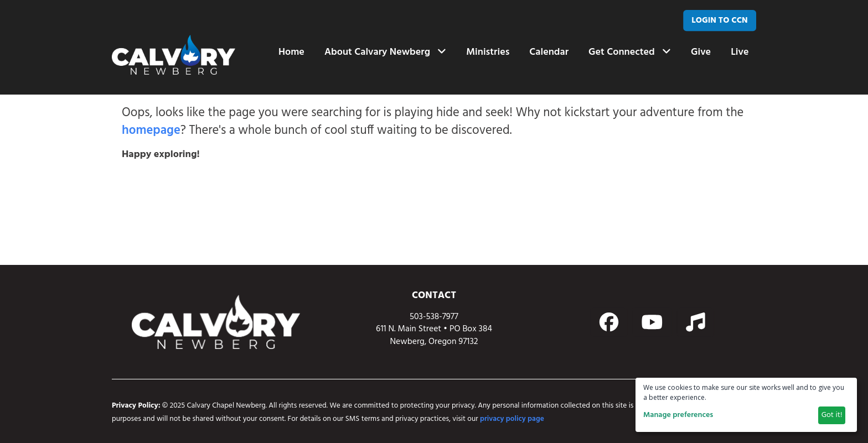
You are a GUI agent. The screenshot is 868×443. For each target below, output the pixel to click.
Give (701, 52)
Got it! (832, 415)
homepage (151, 131)
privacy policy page (512, 419)
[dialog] (746, 405)
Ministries (488, 52)
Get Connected (630, 52)
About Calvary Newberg (385, 52)
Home (291, 52)
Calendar (549, 52)
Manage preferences (678, 415)
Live (740, 52)
